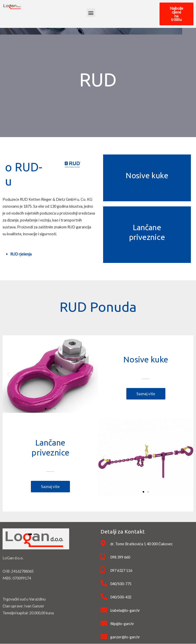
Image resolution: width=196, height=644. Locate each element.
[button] (91, 13)
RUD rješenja (21, 254)
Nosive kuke (147, 175)
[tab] (49, 255)
